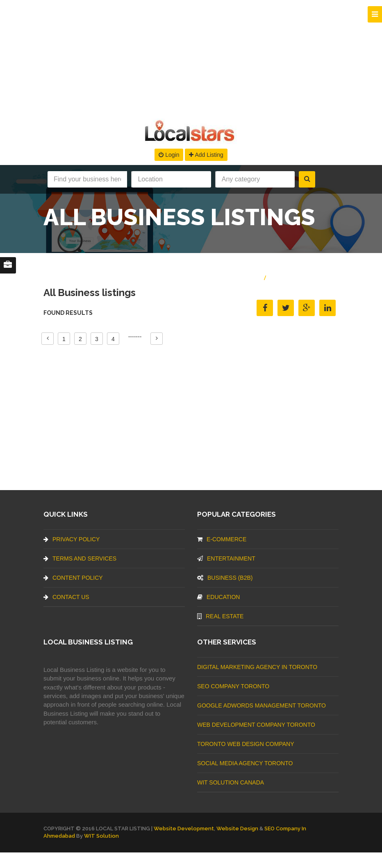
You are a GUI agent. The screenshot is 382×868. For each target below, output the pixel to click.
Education (218, 597)
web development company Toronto (256, 725)
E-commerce (222, 539)
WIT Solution (101, 836)
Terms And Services (80, 558)
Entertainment (226, 558)
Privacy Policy (72, 539)
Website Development (184, 828)
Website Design (237, 828)
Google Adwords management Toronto (261, 705)
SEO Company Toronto (233, 686)
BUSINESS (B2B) (225, 578)
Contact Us (66, 597)
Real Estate (220, 616)
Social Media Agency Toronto (245, 763)
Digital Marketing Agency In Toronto (257, 667)
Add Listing (206, 155)
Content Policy (73, 578)
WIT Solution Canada (231, 782)
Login (169, 155)
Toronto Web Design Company (246, 744)
